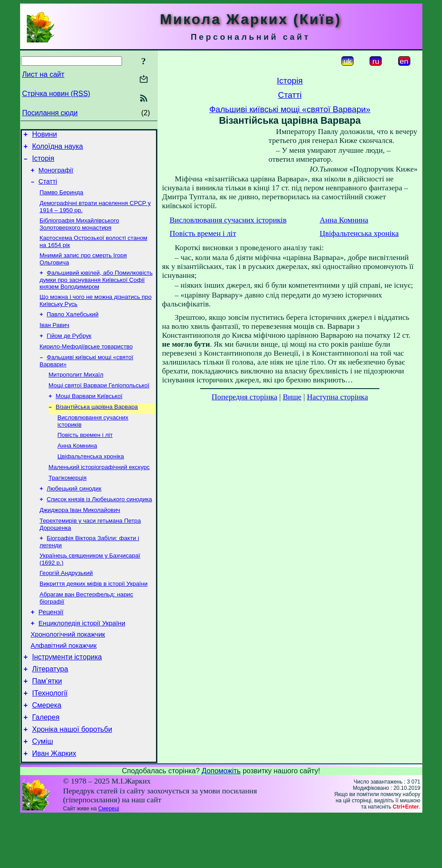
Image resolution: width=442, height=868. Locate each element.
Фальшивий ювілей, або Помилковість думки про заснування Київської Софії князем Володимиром (96, 292)
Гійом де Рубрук (69, 351)
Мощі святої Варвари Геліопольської (99, 405)
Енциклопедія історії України (82, 660)
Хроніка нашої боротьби (72, 778)
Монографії (56, 176)
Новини (45, 136)
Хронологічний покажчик (68, 673)
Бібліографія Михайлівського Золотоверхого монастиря (80, 233)
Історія (43, 162)
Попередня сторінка (245, 397)
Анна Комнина (78, 469)
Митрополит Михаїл (76, 393)
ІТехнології (50, 738)
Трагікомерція (68, 504)
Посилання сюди (50, 113)
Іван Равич (55, 340)
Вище (292, 397)
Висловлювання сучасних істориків (228, 220)
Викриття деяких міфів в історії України (94, 617)
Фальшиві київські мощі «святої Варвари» (290, 109)
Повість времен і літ (85, 458)
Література (50, 711)
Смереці (109, 860)
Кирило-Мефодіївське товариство (86, 363)
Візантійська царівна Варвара (97, 428)
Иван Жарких (54, 805)
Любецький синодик (74, 516)
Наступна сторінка (338, 397)
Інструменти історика (67, 698)
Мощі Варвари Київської (89, 416)
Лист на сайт (44, 74)
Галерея (46, 765)
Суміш (43, 792)
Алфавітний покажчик (64, 685)
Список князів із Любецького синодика (100, 527)
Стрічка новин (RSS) (56, 94)
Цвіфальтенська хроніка (91, 481)
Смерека (47, 752)
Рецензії (51, 648)
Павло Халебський (73, 328)
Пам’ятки (47, 725)
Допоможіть (221, 823)
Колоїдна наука (58, 149)
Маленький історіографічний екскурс (99, 493)
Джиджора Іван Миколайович (80, 539)
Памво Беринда (62, 200)
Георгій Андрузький (66, 606)
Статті (48, 188)
